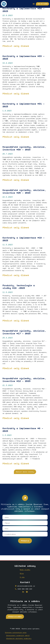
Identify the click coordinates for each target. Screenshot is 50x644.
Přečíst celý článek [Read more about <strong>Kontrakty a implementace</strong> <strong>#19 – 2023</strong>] (16, 275)
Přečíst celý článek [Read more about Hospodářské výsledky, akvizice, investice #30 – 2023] (16, 180)
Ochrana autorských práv (16, 633)
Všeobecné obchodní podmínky (19, 638)
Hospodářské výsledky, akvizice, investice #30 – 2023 (24, 148)
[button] (34, 4)
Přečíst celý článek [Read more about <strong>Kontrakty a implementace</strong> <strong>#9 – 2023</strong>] (16, 463)
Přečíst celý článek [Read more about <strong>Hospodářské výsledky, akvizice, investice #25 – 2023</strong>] (16, 227)
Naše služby (25, 570)
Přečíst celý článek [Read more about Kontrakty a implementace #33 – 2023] (16, 94)
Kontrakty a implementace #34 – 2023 (24, 10)
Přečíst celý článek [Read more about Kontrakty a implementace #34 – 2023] (16, 46)
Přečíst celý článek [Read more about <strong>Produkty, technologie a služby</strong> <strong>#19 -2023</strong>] (16, 321)
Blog (22, 573)
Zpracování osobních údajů (18, 636)
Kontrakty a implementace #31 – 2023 (24, 105)
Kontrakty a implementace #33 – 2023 (24, 57)
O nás (22, 577)
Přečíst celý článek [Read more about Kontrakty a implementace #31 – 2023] (16, 137)
